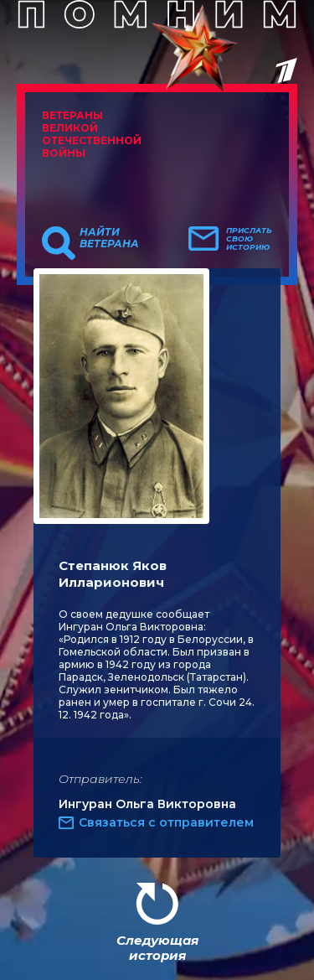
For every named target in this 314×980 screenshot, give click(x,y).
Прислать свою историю (249, 239)
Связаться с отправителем (166, 822)
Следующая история (157, 948)
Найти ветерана (109, 238)
